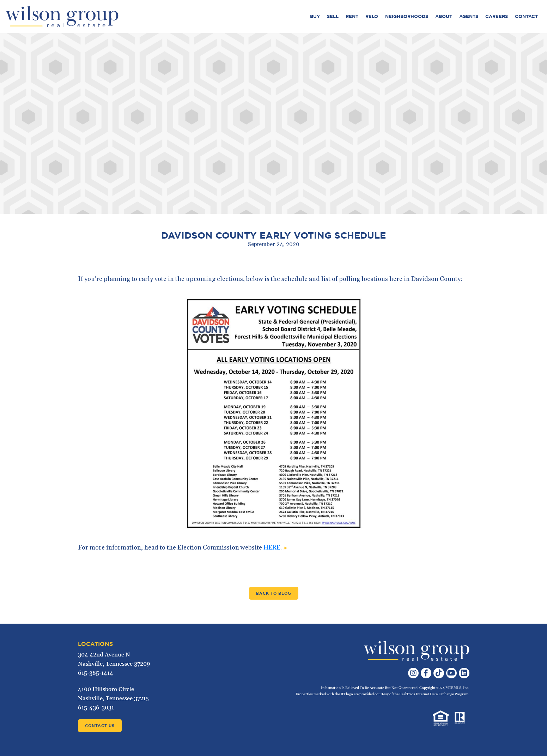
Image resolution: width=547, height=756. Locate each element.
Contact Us (100, 726)
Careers (497, 16)
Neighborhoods (407, 16)
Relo (372, 16)
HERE (272, 548)
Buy (315, 16)
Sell (333, 16)
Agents (469, 16)
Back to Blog (274, 593)
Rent (352, 16)
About (444, 16)
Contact (526, 16)
